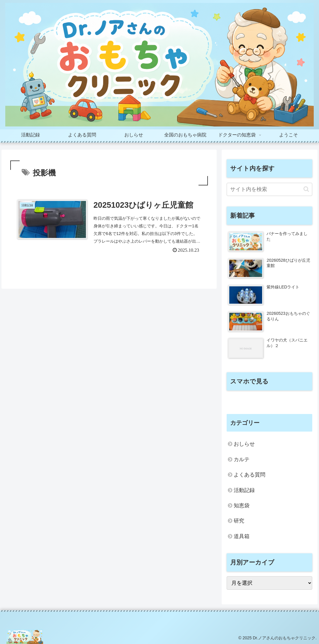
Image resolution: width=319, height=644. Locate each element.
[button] (306, 189)
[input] (269, 189)
